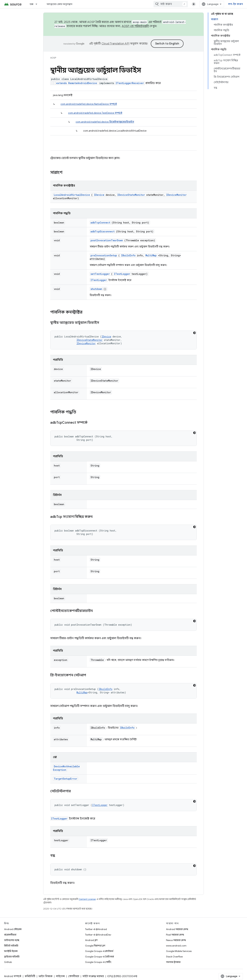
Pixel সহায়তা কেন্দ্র (175, 935)
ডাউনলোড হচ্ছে (12, 940)
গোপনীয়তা (74, 976)
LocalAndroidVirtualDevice (72, 195)
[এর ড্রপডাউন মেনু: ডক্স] (38, 4)
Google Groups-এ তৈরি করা (99, 957)
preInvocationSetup (104, 255)
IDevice (99, 195)
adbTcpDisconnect (103, 231)
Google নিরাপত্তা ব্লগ (95, 946)
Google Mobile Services (179, 951)
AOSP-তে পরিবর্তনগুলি (135, 26)
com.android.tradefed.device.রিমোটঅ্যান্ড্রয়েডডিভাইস (105, 122)
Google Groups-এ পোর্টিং (98, 962)
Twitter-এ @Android (96, 929)
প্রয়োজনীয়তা (10, 935)
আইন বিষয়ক (46, 976)
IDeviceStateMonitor (131, 195)
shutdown (96, 289)
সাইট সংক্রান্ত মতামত (93, 976)
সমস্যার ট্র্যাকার (173, 962)
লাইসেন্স (60, 976)
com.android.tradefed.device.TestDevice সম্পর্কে (95, 113)
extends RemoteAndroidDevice (77, 83)
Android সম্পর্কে (13, 976)
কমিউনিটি (30, 976)
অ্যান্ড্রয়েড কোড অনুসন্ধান (59, 4)
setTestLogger (100, 274)
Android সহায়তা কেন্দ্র (177, 929)
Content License (87, 899)
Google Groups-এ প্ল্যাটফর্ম (99, 951)
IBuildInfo (128, 255)
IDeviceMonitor (176, 195)
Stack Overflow (174, 957)
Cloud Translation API (115, 44)
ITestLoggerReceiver (130, 83)
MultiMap (151, 255)
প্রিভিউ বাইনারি (11, 946)
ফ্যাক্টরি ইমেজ (11, 951)
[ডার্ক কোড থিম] (195, 333)
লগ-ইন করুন (236, 4)
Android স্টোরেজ (13, 929)
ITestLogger (122, 274)
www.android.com (176, 946)
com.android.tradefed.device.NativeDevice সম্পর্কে (89, 104)
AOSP (53, 58)
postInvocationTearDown (107, 240)
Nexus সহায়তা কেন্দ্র (176, 940)
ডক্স (32, 4)
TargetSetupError (66, 779)
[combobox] (171, 4)
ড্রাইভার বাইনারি (12, 957)
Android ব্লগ (91, 940)
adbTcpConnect (100, 223)
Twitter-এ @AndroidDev (98, 935)
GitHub (8, 962)
